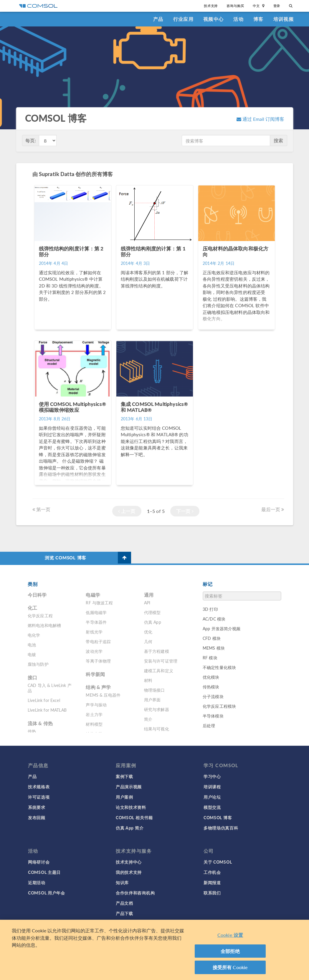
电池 (32, 645)
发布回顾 (37, 817)
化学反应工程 (40, 616)
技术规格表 (39, 787)
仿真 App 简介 (130, 828)
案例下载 (124, 776)
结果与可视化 (157, 729)
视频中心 (213, 19)
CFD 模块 (212, 638)
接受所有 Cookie (230, 967)
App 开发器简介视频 (222, 628)
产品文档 (124, 903)
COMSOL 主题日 (44, 872)
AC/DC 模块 (214, 619)
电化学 (34, 635)
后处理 (209, 725)
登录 (277, 6)
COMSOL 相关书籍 (134, 817)
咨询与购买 (235, 6)
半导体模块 (213, 716)
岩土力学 (94, 714)
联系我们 (212, 893)
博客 (258, 19)
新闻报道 (212, 882)
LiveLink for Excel (44, 700)
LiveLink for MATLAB (47, 710)
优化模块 (211, 677)
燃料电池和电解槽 (44, 625)
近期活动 (37, 882)
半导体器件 (96, 622)
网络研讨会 (39, 862)
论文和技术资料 (131, 807)
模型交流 (212, 807)
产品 (158, 19)
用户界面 (152, 700)
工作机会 (212, 872)
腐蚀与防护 (38, 664)
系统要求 (37, 807)
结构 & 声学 (98, 687)
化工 (32, 608)
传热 (32, 731)
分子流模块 (213, 696)
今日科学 (37, 595)
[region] (154, 950)
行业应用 (183, 19)
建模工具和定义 (159, 670)
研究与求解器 (157, 709)
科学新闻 (95, 674)
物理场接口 (154, 690)
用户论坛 (212, 797)
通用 (149, 595)
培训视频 (284, 19)
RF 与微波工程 (99, 603)
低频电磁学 (96, 612)
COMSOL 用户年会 (47, 893)
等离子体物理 (98, 661)
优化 (148, 632)
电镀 (32, 654)
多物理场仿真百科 (221, 828)
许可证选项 (39, 797)
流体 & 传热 (40, 723)
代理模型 (152, 612)
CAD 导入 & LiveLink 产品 (50, 688)
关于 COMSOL (218, 862)
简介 (148, 719)
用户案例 (124, 797)
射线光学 (94, 632)
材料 (148, 680)
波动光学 (94, 651)
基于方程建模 (157, 651)
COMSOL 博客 (218, 817)
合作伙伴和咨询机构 (135, 893)
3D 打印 (210, 609)
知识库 (122, 882)
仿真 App (153, 622)
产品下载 (124, 913)
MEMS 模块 (214, 648)
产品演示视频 (129, 787)
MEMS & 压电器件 (103, 695)
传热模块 (211, 687)
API (147, 603)
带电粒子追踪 (98, 641)
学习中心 (212, 776)
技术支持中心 (129, 862)
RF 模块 (210, 658)
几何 (148, 641)
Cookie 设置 (230, 935)
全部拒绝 (230, 951)
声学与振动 (96, 705)
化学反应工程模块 (219, 706)
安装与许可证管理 (161, 661)
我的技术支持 (129, 872)
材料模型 (94, 724)
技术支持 (211, 6)
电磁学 (93, 595)
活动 (238, 19)
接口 (32, 677)
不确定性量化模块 (219, 667)
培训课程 (212, 787)
